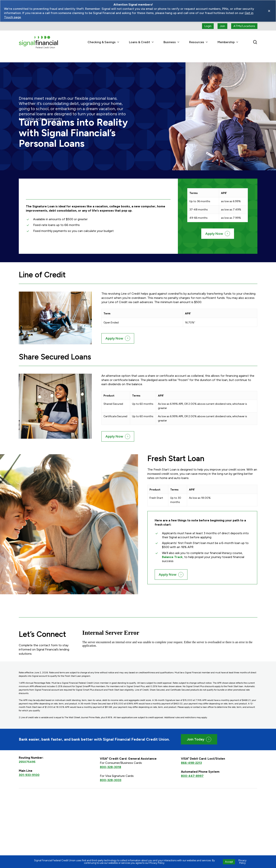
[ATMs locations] (244, 26)
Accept (229, 862)
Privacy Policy (242, 862)
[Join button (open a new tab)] (222, 26)
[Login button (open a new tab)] (208, 26)
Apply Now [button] (214, 225)
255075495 (27, 753)
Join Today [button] (196, 731)
